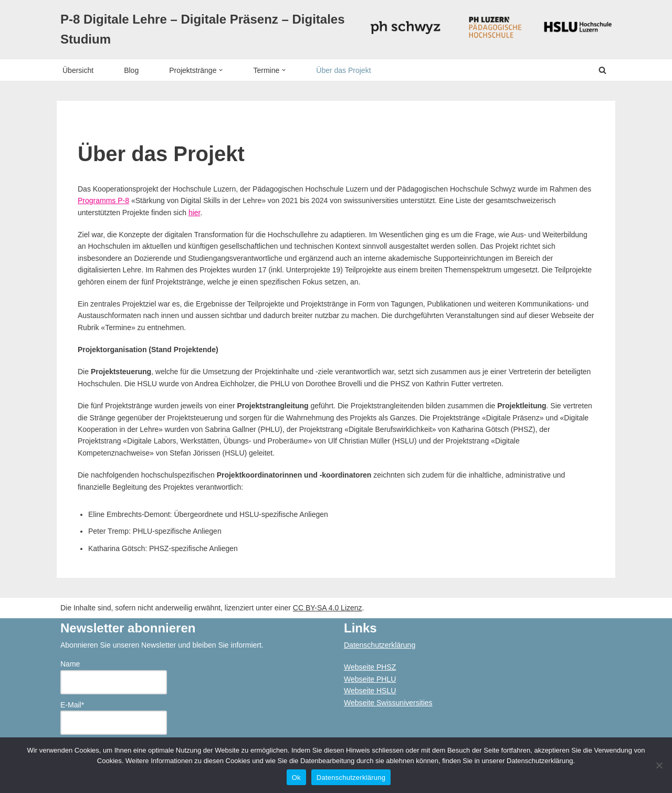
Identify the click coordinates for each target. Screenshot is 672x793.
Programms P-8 (103, 200)
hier (195, 213)
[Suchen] (602, 70)
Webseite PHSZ (370, 667)
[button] (221, 70)
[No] (659, 765)
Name (114, 677)
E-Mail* (114, 718)
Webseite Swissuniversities (388, 703)
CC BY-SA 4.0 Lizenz (328, 608)
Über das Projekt (343, 70)
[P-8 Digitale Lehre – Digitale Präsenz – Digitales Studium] (207, 30)
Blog (131, 70)
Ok (296, 778)
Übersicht (78, 70)
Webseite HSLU (370, 691)
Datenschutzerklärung (380, 645)
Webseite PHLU (370, 679)
